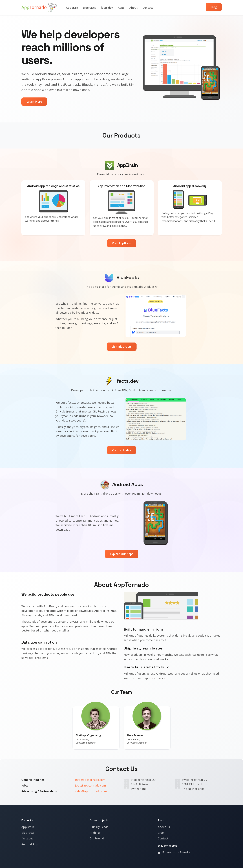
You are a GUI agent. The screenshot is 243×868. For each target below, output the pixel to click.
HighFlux (95, 833)
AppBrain (72, 8)
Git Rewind (97, 838)
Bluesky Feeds (99, 827)
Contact (148, 8)
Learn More (34, 101)
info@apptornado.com (90, 780)
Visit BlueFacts (122, 347)
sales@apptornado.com (91, 791)
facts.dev (107, 8)
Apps (121, 8)
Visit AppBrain (122, 243)
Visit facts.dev (122, 450)
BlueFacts (89, 8)
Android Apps (30, 844)
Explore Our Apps (122, 554)
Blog (214, 7)
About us (164, 827)
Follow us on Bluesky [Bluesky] (174, 852)
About (134, 8)
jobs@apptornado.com (91, 785)
